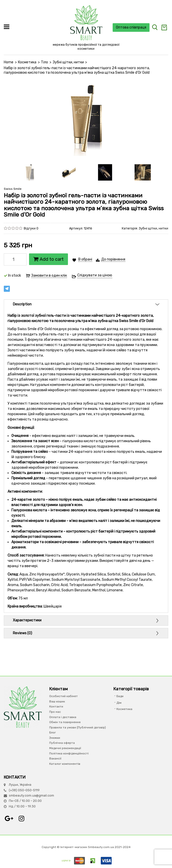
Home (9, 62)
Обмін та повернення (65, 722)
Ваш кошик (57, 701)
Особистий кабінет (64, 696)
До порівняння (113, 259)
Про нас (55, 712)
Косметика (27, 62)
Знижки (55, 738)
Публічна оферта (62, 743)
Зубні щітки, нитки (68, 62)
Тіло (44, 62)
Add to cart (48, 259)
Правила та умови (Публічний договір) (78, 727)
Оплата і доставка (63, 717)
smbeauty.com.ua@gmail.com (31, 795)
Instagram (21, 819)
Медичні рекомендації (65, 748)
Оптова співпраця (131, 27)
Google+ (9, 819)
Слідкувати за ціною (95, 275)
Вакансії (55, 758)
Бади (120, 696)
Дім (119, 703)
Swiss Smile (13, 189)
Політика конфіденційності (69, 753)
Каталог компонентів (65, 764)
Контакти (56, 706)
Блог (53, 732)
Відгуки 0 (31, 228)
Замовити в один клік (49, 275)
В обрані (85, 259)
